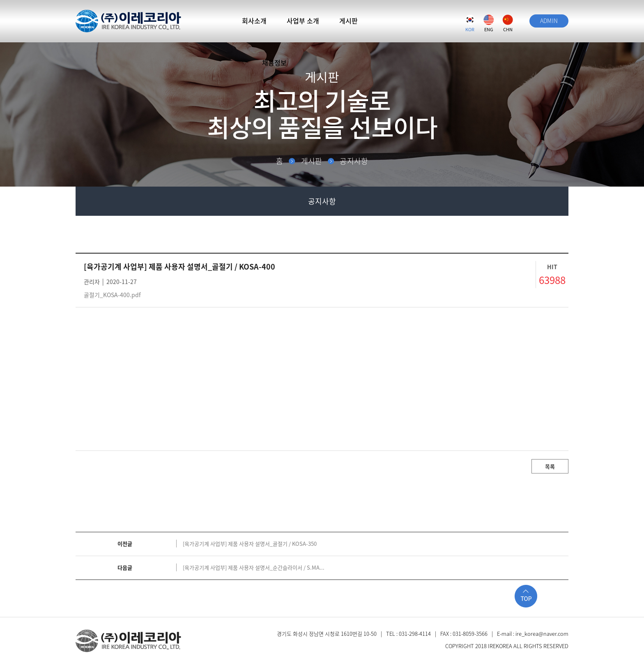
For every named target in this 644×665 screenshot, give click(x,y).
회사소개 (254, 21)
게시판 (348, 21)
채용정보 (274, 62)
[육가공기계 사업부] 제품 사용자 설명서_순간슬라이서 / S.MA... (254, 567)
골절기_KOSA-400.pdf (112, 295)
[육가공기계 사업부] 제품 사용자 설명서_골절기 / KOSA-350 (250, 544)
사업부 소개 (303, 21)
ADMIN (549, 21)
